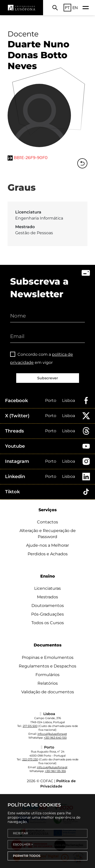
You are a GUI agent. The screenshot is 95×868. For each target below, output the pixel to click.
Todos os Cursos (48, 623)
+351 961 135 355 (55, 771)
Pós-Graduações (48, 614)
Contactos (48, 522)
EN (75, 8)
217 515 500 (30, 726)
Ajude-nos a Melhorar (48, 545)
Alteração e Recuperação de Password (48, 534)
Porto (51, 400)
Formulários (48, 675)
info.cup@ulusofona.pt (52, 767)
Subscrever (48, 378)
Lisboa (69, 400)
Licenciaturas (48, 588)
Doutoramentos (48, 606)
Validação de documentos (48, 692)
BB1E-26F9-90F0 (31, 158)
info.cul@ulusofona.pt (52, 734)
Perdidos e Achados (48, 554)
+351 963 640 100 (55, 738)
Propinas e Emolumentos (48, 657)
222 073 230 (30, 759)
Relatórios (48, 683)
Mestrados (48, 597)
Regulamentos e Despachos (48, 666)
